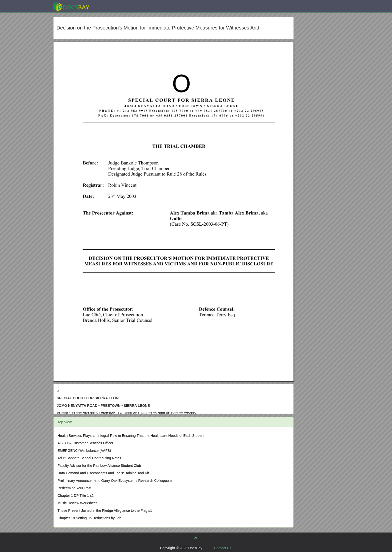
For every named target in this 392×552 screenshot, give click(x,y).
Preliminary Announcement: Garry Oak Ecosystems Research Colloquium (115, 481)
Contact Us (223, 548)
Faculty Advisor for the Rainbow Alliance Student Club (99, 466)
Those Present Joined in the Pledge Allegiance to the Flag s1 (105, 511)
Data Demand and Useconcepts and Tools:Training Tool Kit (103, 473)
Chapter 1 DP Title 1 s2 (75, 496)
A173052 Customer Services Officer (85, 443)
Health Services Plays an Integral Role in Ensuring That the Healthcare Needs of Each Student (131, 436)
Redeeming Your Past (74, 488)
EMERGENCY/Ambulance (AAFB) (84, 451)
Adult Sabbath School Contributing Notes (89, 458)
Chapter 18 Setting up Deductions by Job (89, 518)
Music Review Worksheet (77, 503)
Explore (109, 6)
